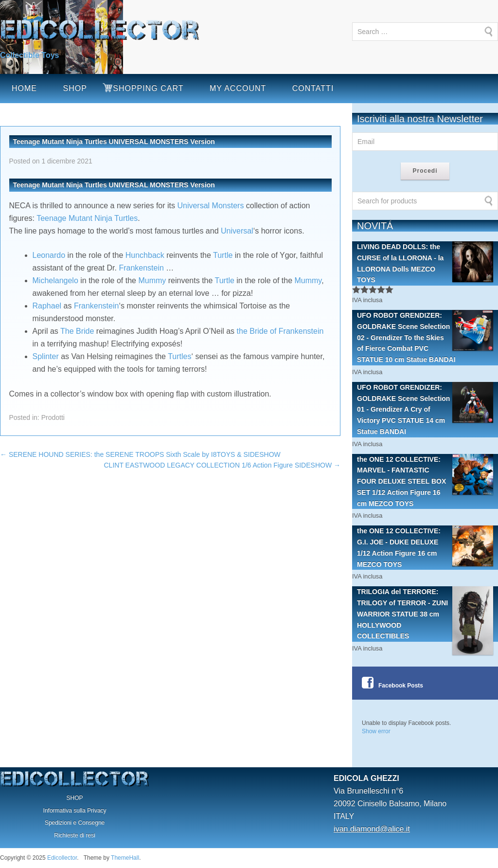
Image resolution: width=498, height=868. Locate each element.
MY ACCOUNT (238, 88)
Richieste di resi (75, 835)
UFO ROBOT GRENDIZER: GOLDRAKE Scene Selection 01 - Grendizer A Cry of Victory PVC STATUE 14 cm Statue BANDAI (425, 409)
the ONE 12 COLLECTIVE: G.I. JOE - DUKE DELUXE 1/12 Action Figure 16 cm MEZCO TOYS (425, 547)
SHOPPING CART (148, 88)
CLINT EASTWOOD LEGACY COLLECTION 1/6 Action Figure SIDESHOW (222, 465)
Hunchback (145, 255)
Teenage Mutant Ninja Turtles (87, 218)
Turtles (179, 356)
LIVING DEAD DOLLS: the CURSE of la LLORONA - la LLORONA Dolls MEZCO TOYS (425, 262)
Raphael (47, 306)
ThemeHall (125, 858)
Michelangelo (55, 280)
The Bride (77, 331)
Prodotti (53, 417)
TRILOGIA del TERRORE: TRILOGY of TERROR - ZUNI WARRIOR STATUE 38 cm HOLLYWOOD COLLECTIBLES (425, 614)
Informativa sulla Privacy (75, 811)
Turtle (223, 255)
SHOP (75, 88)
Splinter (46, 356)
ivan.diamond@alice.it (372, 829)
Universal (237, 231)
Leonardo (49, 255)
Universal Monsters (210, 206)
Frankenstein (141, 268)
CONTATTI (313, 88)
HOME (24, 88)
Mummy (152, 280)
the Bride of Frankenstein (280, 331)
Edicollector (62, 858)
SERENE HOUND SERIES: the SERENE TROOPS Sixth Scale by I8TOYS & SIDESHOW (140, 454)
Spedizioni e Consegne (75, 823)
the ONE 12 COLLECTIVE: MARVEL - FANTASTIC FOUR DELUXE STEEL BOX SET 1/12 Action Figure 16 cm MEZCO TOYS (425, 481)
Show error (376, 731)
